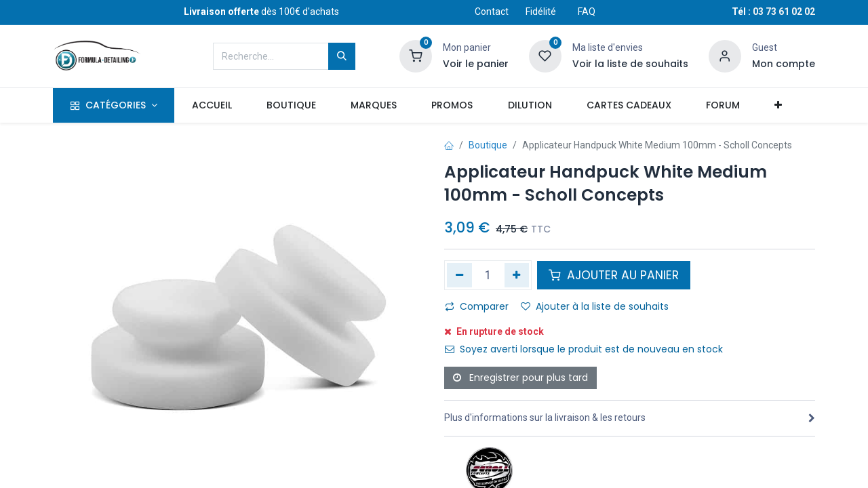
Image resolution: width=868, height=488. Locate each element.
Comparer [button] (477, 306)
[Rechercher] (342, 56)
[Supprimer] (459, 275)
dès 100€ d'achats (261, 12)
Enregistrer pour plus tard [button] (520, 378)
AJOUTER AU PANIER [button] (614, 275)
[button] (778, 106)
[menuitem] (212, 106)
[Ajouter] (517, 275)
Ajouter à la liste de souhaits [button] (595, 306)
